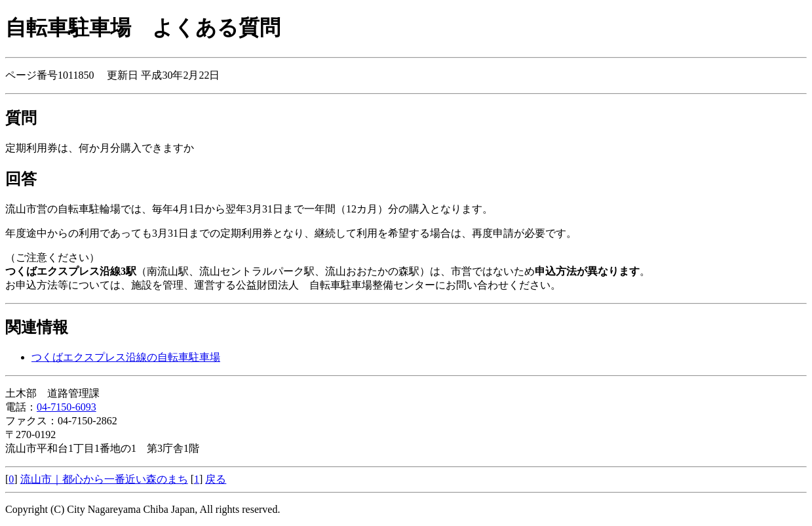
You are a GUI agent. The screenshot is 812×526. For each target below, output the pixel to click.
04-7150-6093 (67, 407)
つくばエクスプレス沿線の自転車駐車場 (126, 357)
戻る (216, 479)
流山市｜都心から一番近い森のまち (104, 479)
